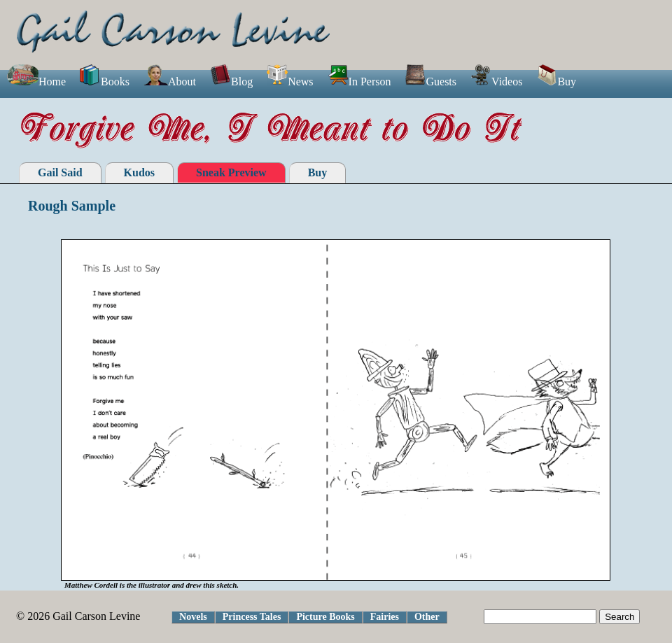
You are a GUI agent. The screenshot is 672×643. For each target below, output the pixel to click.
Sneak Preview (231, 172)
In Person (359, 82)
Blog (231, 82)
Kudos (139, 172)
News (290, 82)
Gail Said (60, 172)
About (170, 82)
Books (105, 82)
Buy (556, 82)
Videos (496, 82)
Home (36, 82)
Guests (430, 82)
